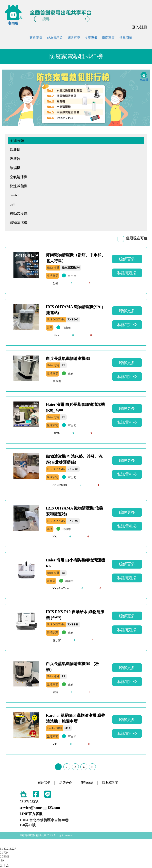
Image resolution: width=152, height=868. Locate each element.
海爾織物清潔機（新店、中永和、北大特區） (76, 258)
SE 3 (67, 728)
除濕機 (15, 168)
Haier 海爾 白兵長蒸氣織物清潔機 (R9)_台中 (76, 407)
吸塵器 (15, 159)
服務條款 (87, 783)
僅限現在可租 (137, 238)
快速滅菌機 (19, 186)
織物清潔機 (19, 223)
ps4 (12, 204)
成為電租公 (55, 38)
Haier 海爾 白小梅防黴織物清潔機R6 (76, 563)
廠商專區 (108, 38)
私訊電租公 (127, 273)
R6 (63, 573)
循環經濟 (74, 38)
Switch (15, 195)
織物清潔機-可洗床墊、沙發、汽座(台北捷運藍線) (74, 459)
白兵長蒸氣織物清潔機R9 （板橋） (73, 667)
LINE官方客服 (31, 814)
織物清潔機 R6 (71, 268)
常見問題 (126, 38)
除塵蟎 (15, 150)
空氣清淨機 (19, 177)
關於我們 (44, 783)
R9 (63, 365)
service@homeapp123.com (40, 808)
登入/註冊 (140, 27)
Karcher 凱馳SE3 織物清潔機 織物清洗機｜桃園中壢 (76, 718)
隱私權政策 (110, 783)
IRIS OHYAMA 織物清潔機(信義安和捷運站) (74, 511)
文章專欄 (91, 38)
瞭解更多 (127, 259)
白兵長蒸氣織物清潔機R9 (68, 358)
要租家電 (36, 38)
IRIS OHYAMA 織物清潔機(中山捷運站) (74, 310)
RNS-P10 (73, 625)
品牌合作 (66, 783)
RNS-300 (73, 320)
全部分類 (17, 141)
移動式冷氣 (19, 213)
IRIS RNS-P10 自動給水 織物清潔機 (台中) (75, 615)
